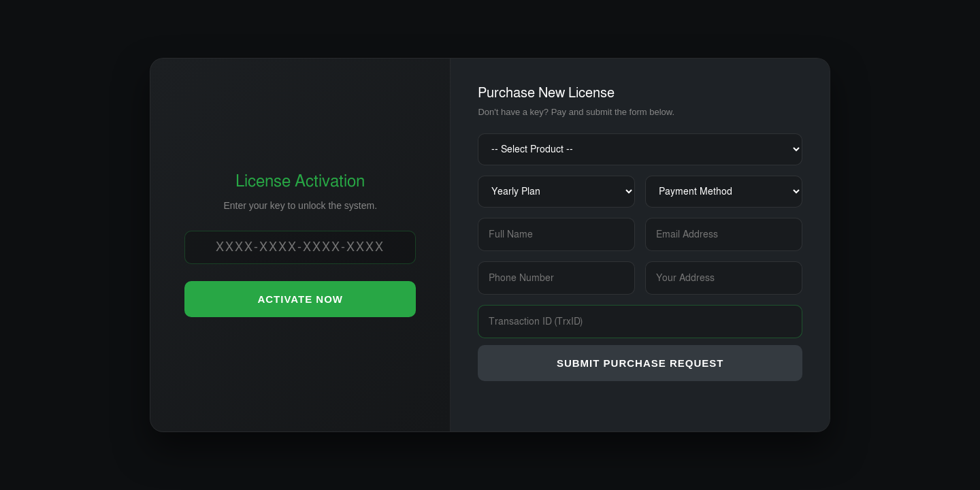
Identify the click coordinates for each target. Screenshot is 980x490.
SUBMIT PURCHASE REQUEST (640, 363)
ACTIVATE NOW (300, 299)
